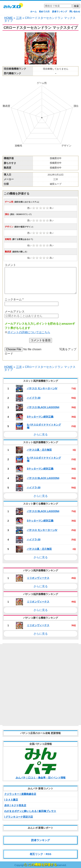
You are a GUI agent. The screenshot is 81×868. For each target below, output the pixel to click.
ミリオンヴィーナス (38, 578)
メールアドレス (15, 312)
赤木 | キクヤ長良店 (15, 805)
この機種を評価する (43, 865)
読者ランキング (60, 12)
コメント (10, 265)
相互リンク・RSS (40, 854)
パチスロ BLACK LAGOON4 (43, 407)
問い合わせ (75, 12)
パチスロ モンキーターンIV (42, 388)
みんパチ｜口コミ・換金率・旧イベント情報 (41, 778)
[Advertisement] (40, 685)
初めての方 (44, 12)
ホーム (33, 12)
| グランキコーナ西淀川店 (19, 817)
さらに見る (41, 435)
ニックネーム (14, 299)
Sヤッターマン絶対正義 (40, 417)
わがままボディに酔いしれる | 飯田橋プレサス (30, 811)
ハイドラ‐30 (34, 398)
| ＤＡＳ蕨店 (11, 800)
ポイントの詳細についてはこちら (29, 332)
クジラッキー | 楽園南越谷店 (20, 794)
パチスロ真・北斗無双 (39, 450)
